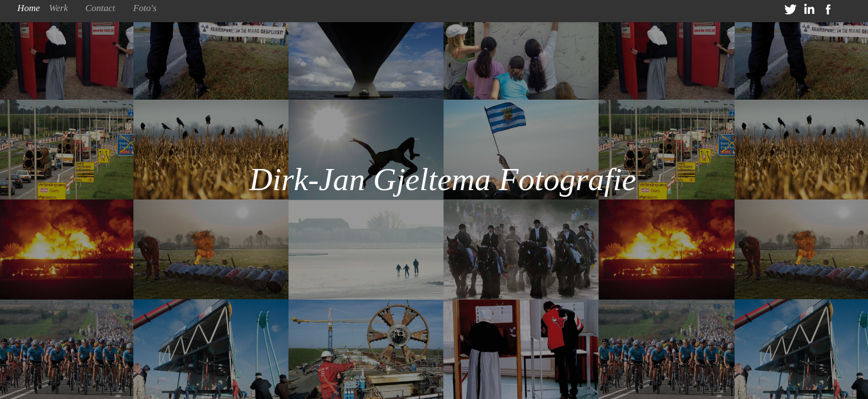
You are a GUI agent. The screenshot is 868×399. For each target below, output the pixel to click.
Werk (58, 8)
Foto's (144, 8)
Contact (100, 8)
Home (29, 8)
